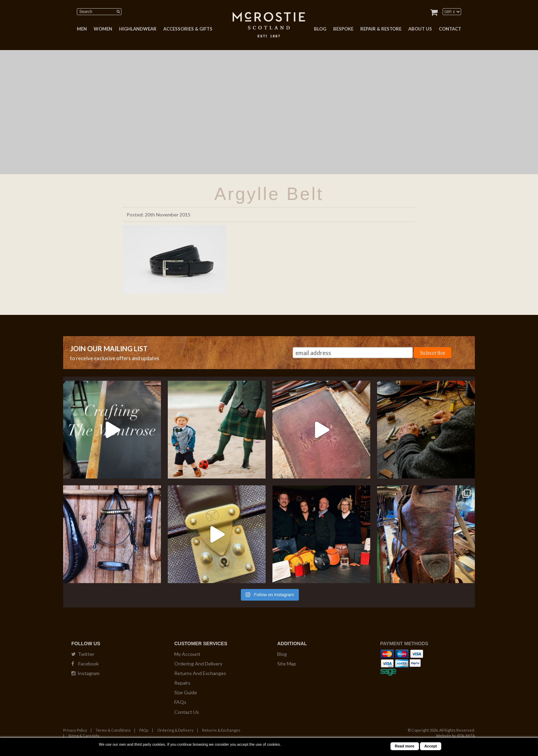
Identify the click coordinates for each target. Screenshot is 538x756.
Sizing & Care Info (84, 736)
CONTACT (450, 29)
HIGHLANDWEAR (138, 29)
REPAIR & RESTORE (381, 29)
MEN (82, 29)
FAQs (180, 702)
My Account (187, 654)
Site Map (287, 664)
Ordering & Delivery (175, 730)
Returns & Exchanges (221, 730)
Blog (282, 654)
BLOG (320, 29)
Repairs (182, 683)
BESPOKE (343, 29)
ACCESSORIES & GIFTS (188, 29)
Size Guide (186, 692)
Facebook (85, 664)
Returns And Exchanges (200, 673)
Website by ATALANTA (455, 736)
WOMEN (103, 29)
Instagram (85, 673)
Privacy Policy (75, 730)
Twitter (83, 654)
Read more (405, 746)
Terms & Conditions (113, 730)
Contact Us (187, 712)
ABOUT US (420, 29)
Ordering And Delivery (198, 664)
